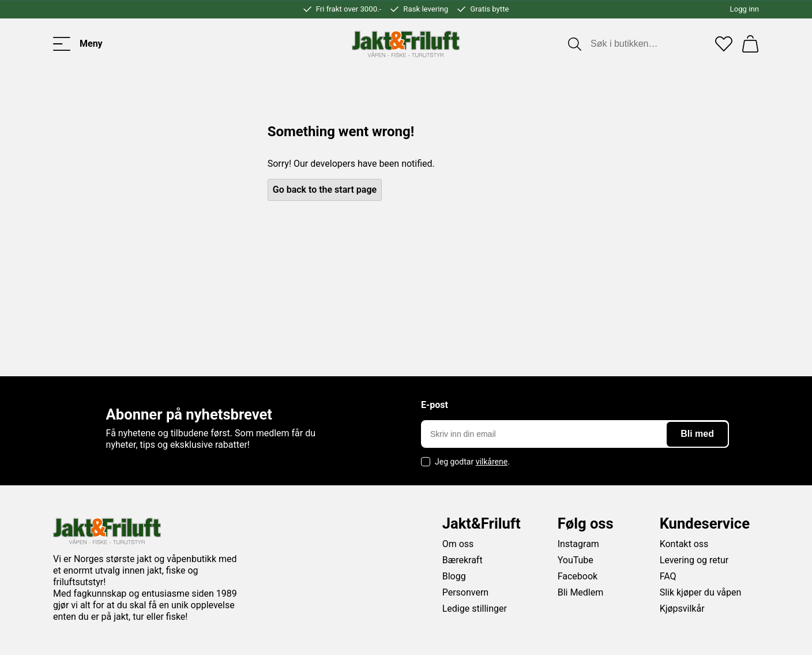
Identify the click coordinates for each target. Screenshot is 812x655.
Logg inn (745, 9)
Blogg (454, 576)
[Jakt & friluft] (406, 44)
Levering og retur (694, 560)
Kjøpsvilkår (682, 609)
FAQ (668, 576)
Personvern (466, 592)
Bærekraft (463, 560)
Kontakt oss (684, 544)
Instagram (578, 544)
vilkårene (492, 462)
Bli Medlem (581, 592)
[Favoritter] (724, 44)
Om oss (458, 544)
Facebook (578, 576)
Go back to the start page (325, 190)
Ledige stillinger (475, 609)
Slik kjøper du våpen (701, 592)
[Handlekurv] (750, 44)
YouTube (576, 560)
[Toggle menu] (78, 44)
